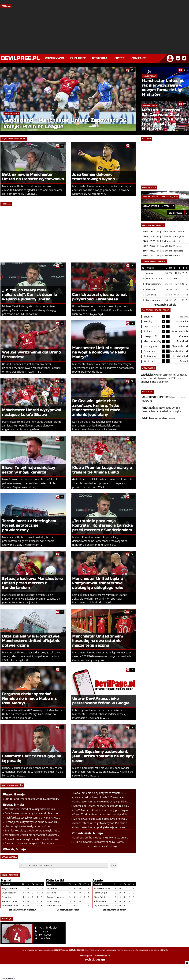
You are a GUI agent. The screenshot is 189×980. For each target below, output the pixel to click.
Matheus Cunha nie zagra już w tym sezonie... (101, 838)
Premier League (12, 113)
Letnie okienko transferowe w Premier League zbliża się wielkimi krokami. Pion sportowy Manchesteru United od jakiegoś (100, 599)
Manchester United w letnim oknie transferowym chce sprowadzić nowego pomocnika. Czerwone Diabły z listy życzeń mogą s (102, 190)
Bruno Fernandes (10, 906)
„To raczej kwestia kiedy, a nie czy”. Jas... (28, 826)
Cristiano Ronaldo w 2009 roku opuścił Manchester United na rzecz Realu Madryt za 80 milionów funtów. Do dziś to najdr (33, 714)
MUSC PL (147, 401)
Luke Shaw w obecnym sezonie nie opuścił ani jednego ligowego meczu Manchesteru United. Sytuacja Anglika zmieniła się (30, 483)
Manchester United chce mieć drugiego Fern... (101, 801)
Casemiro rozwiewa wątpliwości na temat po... (32, 843)
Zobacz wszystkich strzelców (22, 910)
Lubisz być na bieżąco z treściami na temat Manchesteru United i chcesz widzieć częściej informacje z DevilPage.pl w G (99, 714)
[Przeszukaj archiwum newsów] (64, 865)
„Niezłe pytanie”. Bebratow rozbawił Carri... (99, 842)
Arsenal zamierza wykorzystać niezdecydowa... (33, 839)
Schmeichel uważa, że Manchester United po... (101, 806)
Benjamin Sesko (9, 888)
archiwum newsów (99, 846)
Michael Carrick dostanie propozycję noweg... (100, 819)
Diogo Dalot (99, 897)
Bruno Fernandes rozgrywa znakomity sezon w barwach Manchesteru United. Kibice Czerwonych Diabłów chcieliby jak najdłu (102, 310)
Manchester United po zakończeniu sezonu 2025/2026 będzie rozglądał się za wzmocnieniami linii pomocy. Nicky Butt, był (32, 190)
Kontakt (138, 58)
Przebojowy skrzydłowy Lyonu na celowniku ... (32, 822)
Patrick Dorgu (54, 901)
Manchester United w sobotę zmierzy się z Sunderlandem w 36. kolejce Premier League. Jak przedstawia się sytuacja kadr (31, 599)
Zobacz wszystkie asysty (114, 910)
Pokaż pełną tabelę (165, 305)
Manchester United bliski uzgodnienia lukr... (31, 809)
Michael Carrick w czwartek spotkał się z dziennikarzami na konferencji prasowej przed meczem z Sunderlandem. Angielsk (100, 541)
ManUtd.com (177, 397)
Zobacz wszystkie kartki (68, 910)
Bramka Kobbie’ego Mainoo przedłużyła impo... (33, 831)
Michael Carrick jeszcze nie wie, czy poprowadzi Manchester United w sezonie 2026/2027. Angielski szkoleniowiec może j (102, 772)
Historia (100, 58)
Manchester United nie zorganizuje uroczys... (32, 835)
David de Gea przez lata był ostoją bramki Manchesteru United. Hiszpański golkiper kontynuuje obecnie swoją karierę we (97, 426)
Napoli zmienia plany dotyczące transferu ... (100, 793)
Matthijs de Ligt (48, 928)
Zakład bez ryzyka (170, 411)
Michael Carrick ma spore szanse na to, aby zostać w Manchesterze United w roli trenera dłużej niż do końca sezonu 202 (33, 772)
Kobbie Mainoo (101, 901)
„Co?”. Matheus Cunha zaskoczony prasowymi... (102, 810)
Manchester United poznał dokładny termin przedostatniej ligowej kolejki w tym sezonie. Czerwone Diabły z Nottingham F (29, 541)
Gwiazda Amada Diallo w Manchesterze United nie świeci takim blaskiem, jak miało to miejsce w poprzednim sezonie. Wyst (102, 483)
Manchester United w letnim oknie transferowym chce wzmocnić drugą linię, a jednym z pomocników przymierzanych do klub (103, 368)
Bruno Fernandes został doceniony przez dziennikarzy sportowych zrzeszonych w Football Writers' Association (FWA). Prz (31, 368)
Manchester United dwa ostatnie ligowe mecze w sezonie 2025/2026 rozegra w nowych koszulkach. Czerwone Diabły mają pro (102, 656)
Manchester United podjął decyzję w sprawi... (100, 827)
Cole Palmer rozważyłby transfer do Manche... (32, 813)
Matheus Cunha (9, 901)
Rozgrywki (54, 58)
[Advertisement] (95, 30)
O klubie (78, 58)
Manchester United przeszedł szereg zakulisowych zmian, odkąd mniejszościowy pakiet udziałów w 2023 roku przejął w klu (32, 656)
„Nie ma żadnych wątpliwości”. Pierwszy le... (99, 797)
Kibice (119, 58)
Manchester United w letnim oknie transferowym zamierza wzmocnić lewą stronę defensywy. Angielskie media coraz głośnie (31, 426)
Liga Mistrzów (150, 76)
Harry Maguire (54, 906)
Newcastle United (170, 408)
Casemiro (6, 897)
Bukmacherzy (150, 411)
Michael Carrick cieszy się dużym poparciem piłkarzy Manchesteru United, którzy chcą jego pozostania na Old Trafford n (30, 310)
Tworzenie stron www (162, 418)
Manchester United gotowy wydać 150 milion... (101, 823)
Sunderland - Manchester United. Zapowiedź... (32, 799)
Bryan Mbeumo (9, 893)
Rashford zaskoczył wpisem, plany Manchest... (32, 818)
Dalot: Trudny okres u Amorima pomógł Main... (101, 814)
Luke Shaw (52, 888)
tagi (115, 846)
